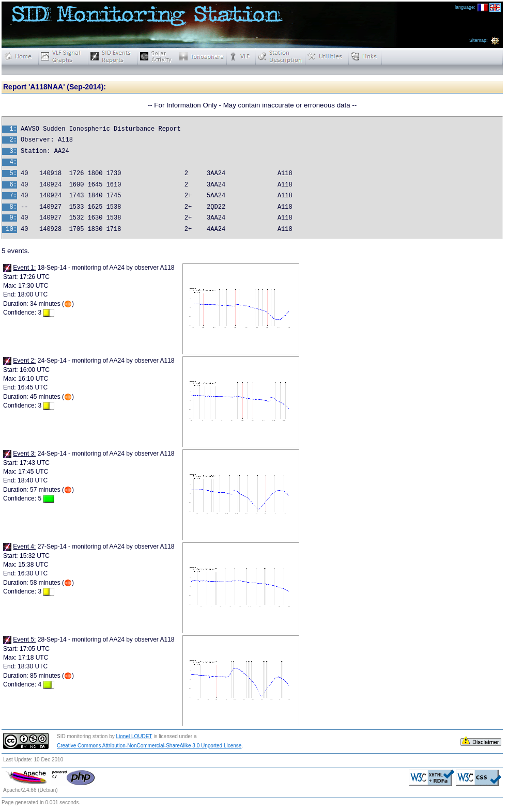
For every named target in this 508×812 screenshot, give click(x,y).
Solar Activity (158, 56)
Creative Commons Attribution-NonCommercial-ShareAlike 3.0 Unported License (149, 746)
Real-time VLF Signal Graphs (64, 56)
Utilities (327, 56)
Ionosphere (202, 56)
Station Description (281, 56)
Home (20, 56)
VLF (241, 56)
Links (365, 56)
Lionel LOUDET (134, 736)
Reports (113, 56)
